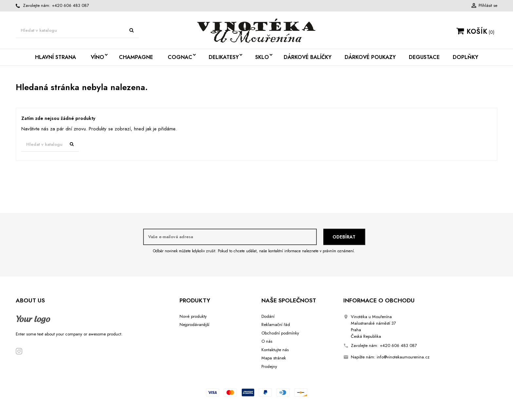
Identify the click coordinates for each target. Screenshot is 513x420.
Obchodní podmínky (280, 333)
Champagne (136, 57)
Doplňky (465, 57)
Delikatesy (224, 57)
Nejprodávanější (194, 325)
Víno (97, 57)
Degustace (424, 57)
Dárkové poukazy (370, 57)
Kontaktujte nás (275, 350)
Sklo (262, 57)
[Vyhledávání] (77, 31)
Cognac (180, 57)
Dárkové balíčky (308, 57)
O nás (267, 341)
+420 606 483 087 (70, 5)
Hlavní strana (56, 57)
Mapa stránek (274, 358)
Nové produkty (193, 316)
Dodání (268, 316)
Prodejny (269, 366)
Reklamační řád (276, 325)
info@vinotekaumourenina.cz (403, 357)
